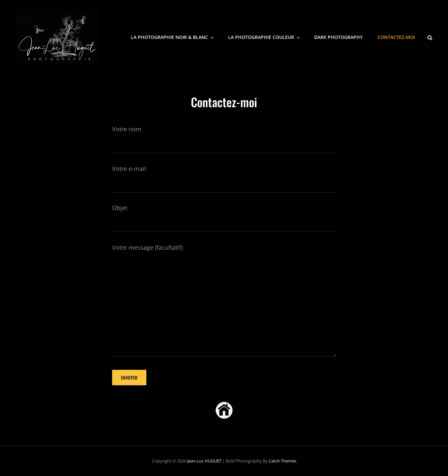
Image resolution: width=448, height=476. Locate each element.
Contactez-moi (396, 37)
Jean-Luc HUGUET (204, 461)
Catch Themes (283, 461)
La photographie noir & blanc (173, 37)
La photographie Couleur (265, 37)
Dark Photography (338, 37)
